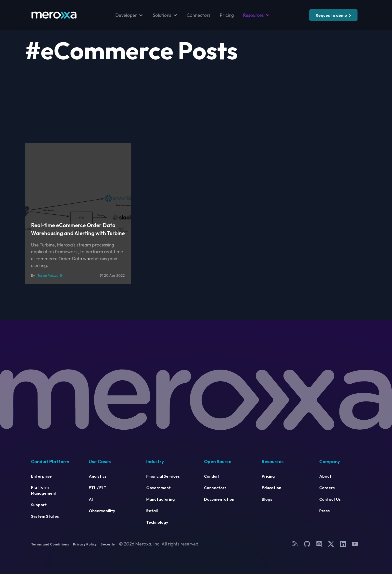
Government (158, 488)
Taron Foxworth (50, 275)
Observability (102, 511)
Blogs (267, 499)
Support (39, 505)
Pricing (227, 15)
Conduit (212, 476)
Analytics (98, 476)
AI (91, 499)
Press (324, 511)
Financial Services (163, 476)
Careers (327, 488)
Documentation (219, 499)
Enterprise (41, 476)
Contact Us (330, 499)
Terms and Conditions (50, 544)
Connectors (199, 15)
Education (271, 488)
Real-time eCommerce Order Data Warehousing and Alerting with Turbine (78, 229)
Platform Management (44, 490)
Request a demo (331, 15)
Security (108, 544)
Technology (157, 522)
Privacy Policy (85, 544)
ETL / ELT (98, 488)
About (325, 476)
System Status (45, 516)
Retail (152, 511)
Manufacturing (160, 499)
